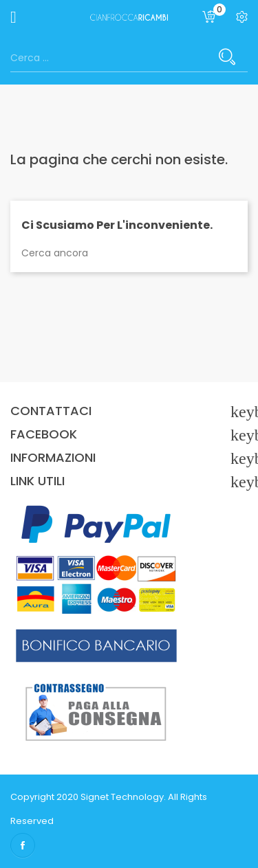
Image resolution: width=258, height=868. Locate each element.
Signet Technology (122, 797)
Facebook (23, 845)
